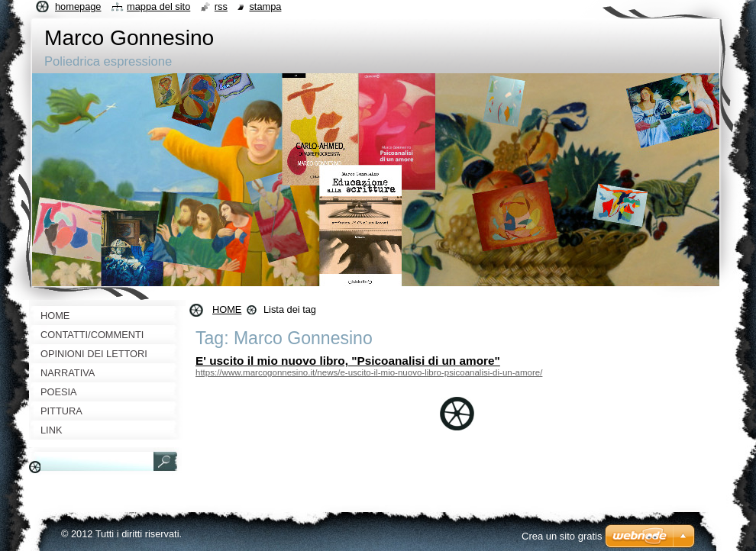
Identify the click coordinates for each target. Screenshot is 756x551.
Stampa (265, 6)
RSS (221, 6)
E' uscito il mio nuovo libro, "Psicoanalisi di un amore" (348, 361)
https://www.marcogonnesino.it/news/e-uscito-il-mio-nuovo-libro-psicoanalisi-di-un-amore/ (369, 372)
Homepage (78, 6)
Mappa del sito (158, 6)
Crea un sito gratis (562, 536)
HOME (227, 309)
